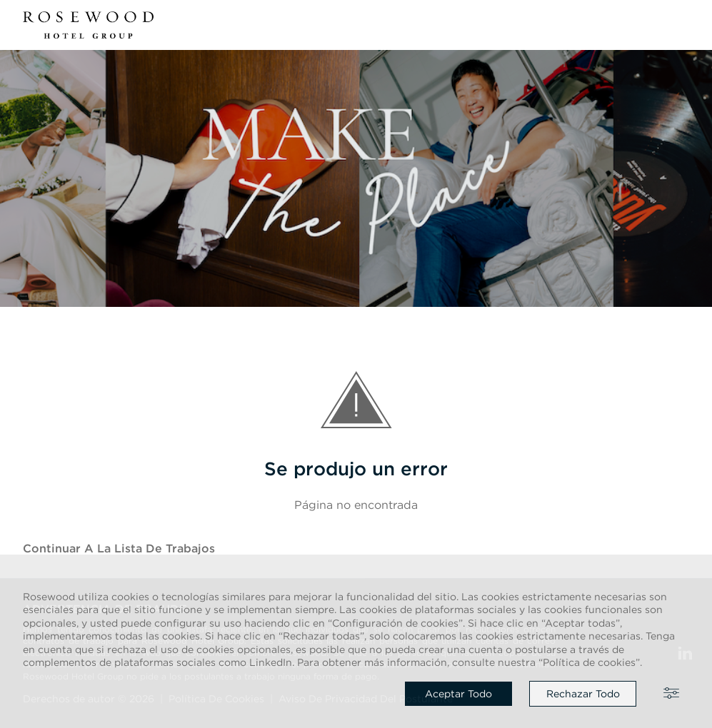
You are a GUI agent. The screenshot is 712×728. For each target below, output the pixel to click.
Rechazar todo (583, 694)
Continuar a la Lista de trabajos (119, 548)
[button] (681, 25)
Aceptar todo (458, 694)
